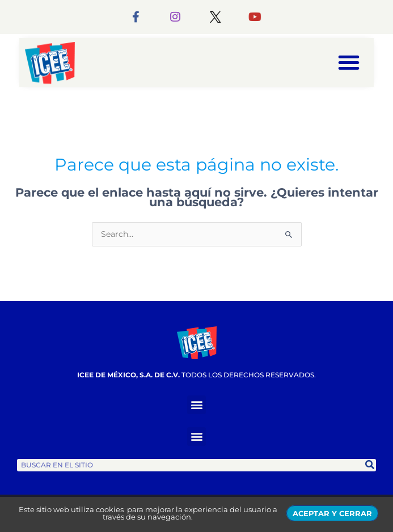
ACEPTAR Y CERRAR (332, 513)
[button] (349, 62)
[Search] (370, 465)
